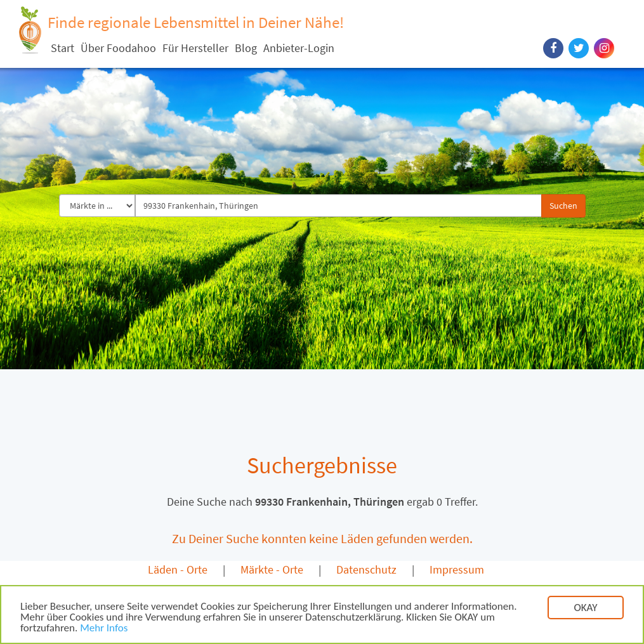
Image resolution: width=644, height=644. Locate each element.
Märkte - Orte (272, 569)
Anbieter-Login (299, 48)
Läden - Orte (178, 569)
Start (62, 48)
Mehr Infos (104, 630)
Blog (246, 48)
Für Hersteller (195, 48)
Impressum (457, 569)
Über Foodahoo (118, 48)
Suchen (563, 206)
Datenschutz (366, 569)
